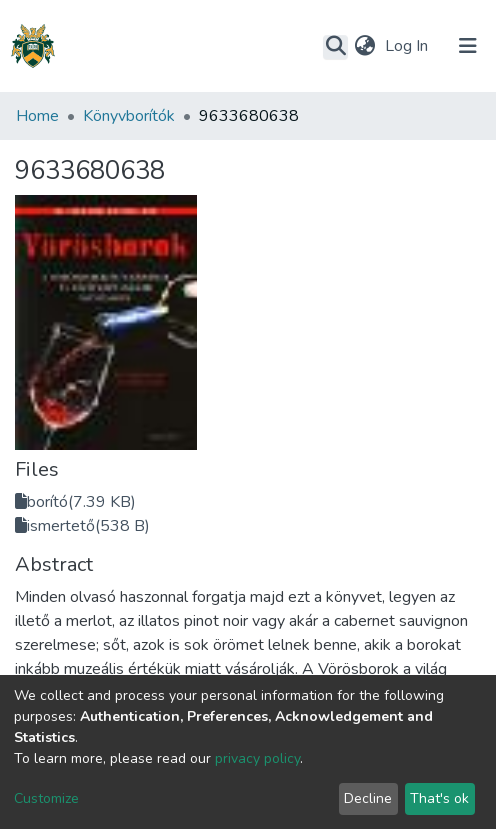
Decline (368, 798)
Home (37, 116)
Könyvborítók (129, 116)
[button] (364, 46)
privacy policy (257, 758)
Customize (46, 798)
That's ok (439, 798)
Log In (408, 46)
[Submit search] (335, 47)
